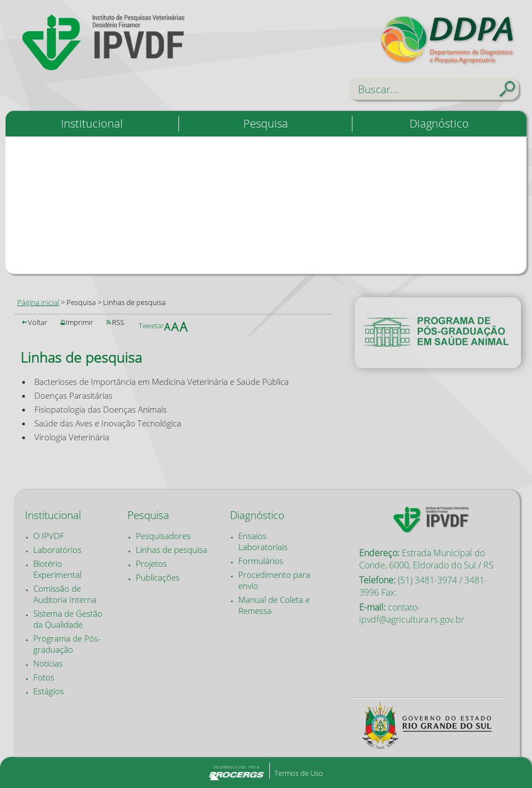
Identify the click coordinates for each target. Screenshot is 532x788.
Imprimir (80, 322)
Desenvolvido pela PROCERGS (236, 772)
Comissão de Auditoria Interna (65, 594)
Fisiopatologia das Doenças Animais (101, 409)
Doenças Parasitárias (73, 395)
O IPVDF (49, 536)
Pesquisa (266, 123)
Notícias (48, 663)
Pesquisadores (163, 536)
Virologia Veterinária (72, 437)
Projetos (151, 563)
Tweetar (151, 326)
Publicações (158, 577)
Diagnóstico (439, 123)
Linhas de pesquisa (172, 550)
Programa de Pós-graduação (67, 644)
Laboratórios (57, 550)
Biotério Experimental (57, 569)
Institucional (92, 123)
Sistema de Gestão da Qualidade (68, 619)
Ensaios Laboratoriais (263, 541)
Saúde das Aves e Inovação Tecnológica (108, 423)
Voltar (37, 322)
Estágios (48, 691)
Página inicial (38, 302)
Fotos (44, 677)
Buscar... (378, 89)
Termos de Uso (299, 773)
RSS (118, 322)
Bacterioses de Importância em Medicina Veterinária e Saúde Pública (162, 382)
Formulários (261, 561)
